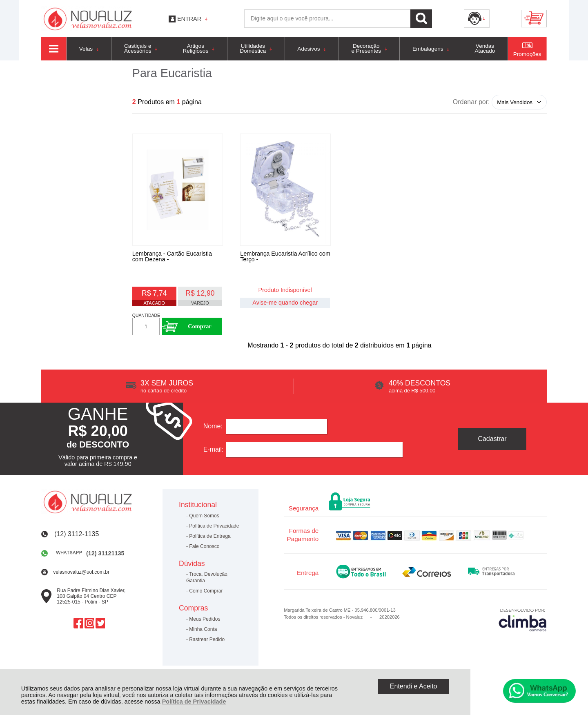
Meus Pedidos (205, 621)
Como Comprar (206, 593)
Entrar (189, 19)
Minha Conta (203, 632)
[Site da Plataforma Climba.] (523, 622)
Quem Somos (204, 518)
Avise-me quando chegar (285, 303)
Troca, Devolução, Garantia (207, 580)
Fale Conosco (204, 549)
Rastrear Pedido (207, 642)
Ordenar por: (471, 102)
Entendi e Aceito (414, 686)
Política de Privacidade (194, 702)
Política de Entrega (210, 539)
